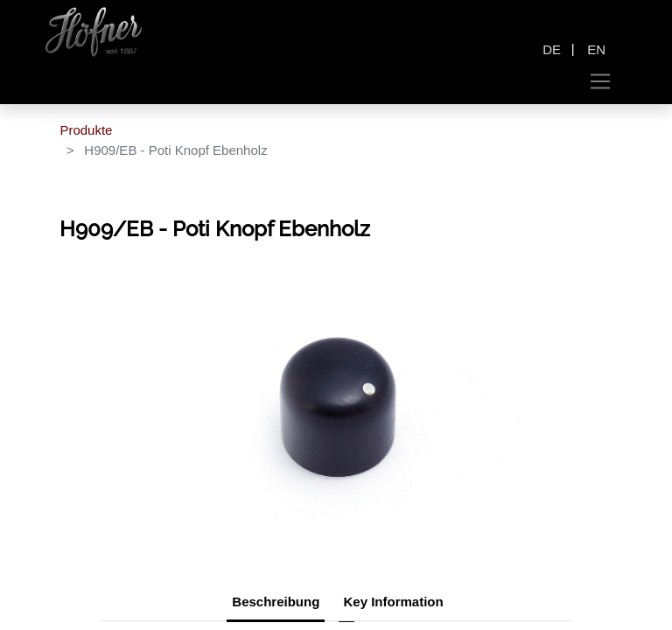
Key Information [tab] (394, 602)
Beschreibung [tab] (276, 602)
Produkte (86, 130)
